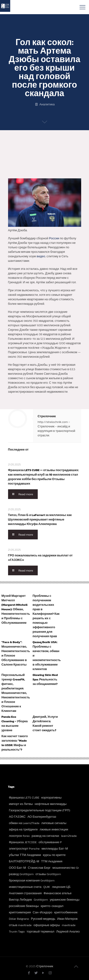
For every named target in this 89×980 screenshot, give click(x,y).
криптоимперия (20, 912)
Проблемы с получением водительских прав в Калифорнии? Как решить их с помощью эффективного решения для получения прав (46, 616)
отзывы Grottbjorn (48, 874)
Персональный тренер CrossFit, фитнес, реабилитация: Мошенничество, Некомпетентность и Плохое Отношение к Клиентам (16, 693)
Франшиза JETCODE (23, 842)
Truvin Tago (17, 931)
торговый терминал (40, 931)
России (54, 238)
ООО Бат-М (18, 868)
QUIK (47, 887)
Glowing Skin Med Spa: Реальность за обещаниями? (45, 679)
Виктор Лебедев (21, 900)
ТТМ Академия (52, 861)
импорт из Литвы (21, 804)
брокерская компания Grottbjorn (32, 880)
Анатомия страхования (25, 893)
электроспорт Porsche (24, 849)
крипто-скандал (52, 906)
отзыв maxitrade (20, 925)
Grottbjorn (41, 900)
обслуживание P (50, 842)
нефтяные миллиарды (51, 804)
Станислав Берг (39, 868)
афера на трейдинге (23, 829)
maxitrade (69, 925)
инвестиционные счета (25, 887)
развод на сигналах (45, 836)
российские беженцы (24, 906)
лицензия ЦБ (61, 887)
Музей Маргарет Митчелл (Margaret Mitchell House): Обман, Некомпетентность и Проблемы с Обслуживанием (16, 609)
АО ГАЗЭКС (17, 817)
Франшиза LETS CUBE (24, 797)
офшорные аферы (47, 925)
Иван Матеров (67, 919)
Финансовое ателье (58, 893)
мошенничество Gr (66, 868)
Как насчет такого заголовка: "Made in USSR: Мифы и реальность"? (15, 743)
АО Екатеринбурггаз (42, 817)
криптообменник (66, 912)
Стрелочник (47, 416)
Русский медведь (43, 919)
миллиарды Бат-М (55, 849)
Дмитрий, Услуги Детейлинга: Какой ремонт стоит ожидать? (45, 723)
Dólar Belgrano (19, 919)
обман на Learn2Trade (24, 823)
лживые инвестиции (54, 829)
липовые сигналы (54, 823)
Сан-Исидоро (43, 912)
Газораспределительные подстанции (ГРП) (40, 810)
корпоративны (51, 797)
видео (41, 256)
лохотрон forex (19, 836)
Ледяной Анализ (68, 931)
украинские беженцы (65, 900)
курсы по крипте (54, 855)
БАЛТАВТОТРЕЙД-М (24, 861)
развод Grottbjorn (21, 874)
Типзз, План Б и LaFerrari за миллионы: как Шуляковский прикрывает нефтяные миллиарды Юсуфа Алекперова (40, 519)
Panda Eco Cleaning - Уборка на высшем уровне (15, 723)
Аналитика (47, 104)
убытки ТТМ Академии (25, 855)
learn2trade (69, 836)
